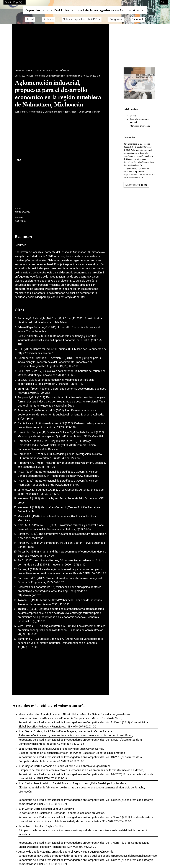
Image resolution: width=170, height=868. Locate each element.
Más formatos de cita (136, 185)
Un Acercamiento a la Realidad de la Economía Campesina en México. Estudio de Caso (70, 718)
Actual (30, 19)
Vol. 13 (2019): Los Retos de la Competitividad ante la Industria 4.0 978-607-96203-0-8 (58, 76)
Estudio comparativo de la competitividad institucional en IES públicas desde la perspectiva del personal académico (88, 856)
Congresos (116, 19)
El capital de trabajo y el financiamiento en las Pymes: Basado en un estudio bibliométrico (72, 753)
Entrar (164, 2)
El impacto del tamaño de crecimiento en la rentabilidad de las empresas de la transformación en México (81, 770)
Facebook (138, 19)
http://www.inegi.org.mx (84, 476)
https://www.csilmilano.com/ (35, 353)
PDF (19, 160)
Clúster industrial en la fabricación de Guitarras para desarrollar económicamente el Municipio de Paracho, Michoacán (82, 790)
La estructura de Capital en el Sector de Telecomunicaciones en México (61, 813)
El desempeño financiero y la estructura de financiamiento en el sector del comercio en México (75, 735)
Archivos (49, 19)
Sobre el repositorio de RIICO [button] (81, 19)
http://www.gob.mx (29, 595)
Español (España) (15, 2)
